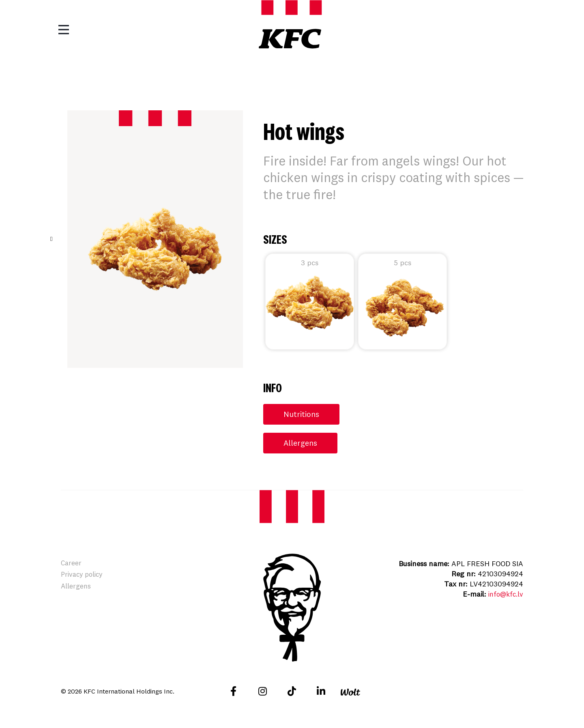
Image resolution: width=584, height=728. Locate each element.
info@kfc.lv (504, 595)
